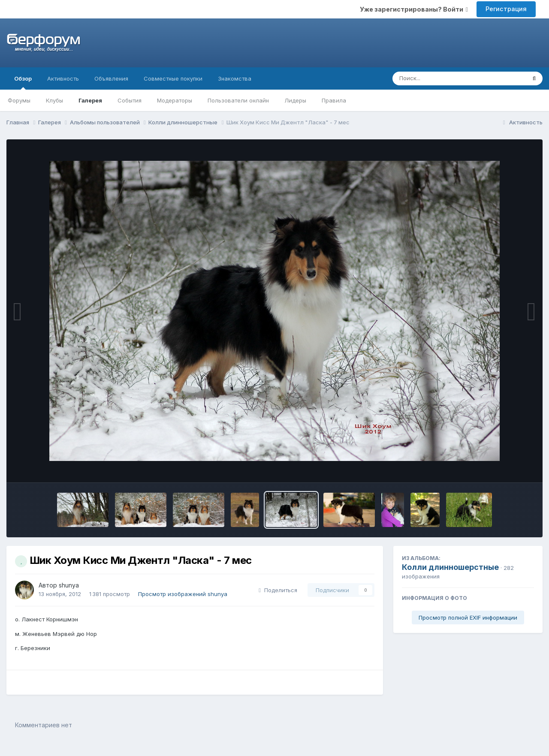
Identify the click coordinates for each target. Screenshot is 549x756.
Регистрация (506, 9)
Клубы (54, 100)
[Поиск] (443, 78)
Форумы (19, 100)
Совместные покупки (173, 78)
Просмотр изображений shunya (183, 594)
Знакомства (235, 78)
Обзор (23, 82)
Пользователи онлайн (238, 100)
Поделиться (278, 590)
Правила (334, 100)
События (130, 100)
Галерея (90, 100)
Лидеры (295, 100)
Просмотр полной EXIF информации (468, 617)
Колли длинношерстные (450, 567)
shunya (69, 585)
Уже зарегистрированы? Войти (414, 9)
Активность (63, 78)
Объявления (111, 78)
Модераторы (175, 100)
